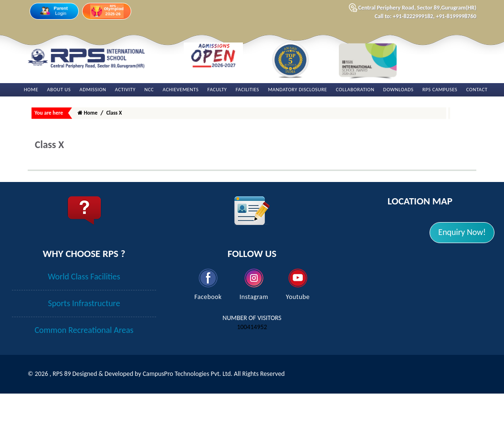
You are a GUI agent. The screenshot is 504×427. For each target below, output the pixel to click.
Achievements (181, 90)
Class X (114, 113)
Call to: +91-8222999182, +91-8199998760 (425, 16)
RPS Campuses (440, 90)
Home (31, 90)
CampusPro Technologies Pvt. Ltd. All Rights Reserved (214, 391)
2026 (42, 391)
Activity (125, 90)
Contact (477, 90)
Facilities (247, 90)
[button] (462, 233)
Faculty (217, 90)
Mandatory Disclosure (297, 90)
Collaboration (355, 90)
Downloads (399, 90)
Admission (93, 90)
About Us (59, 90)
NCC (149, 90)
